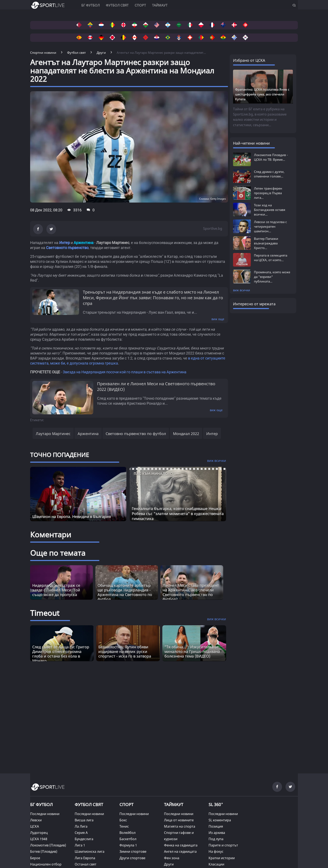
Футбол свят (117, 5)
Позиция (216, 826)
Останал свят (86, 864)
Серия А (81, 833)
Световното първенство (67, 248)
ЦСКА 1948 (39, 839)
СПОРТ (126, 804)
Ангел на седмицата (180, 851)
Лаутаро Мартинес (53, 434)
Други (169, 864)
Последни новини (45, 814)
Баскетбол (128, 839)
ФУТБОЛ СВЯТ (89, 804)
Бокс (123, 820)
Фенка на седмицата (181, 845)
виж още (218, 319)
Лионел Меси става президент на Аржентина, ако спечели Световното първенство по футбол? (191, 592)
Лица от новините (179, 820)
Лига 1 (80, 845)
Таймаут (160, 5)
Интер (65, 243)
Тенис (124, 826)
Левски (36, 820)
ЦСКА (35, 826)
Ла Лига (81, 826)
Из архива (217, 833)
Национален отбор (46, 864)
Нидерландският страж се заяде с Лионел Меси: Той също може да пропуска (56, 590)
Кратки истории (222, 858)
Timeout (45, 613)
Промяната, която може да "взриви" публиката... (272, 277)
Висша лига (84, 820)
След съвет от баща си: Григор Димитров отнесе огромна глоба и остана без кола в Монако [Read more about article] (61, 654)
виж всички (242, 290)
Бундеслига (84, 839)
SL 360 (216, 804)
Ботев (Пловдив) (44, 851)
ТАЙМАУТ (174, 804)
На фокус (216, 851)
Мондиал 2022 (186, 434)
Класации (216, 864)
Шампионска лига (90, 851)
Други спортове (132, 858)
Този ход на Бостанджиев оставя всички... (270, 210)
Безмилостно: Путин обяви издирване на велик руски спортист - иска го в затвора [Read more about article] (125, 651)
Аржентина (88, 434)
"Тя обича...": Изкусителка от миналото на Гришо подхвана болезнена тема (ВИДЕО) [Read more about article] (192, 651)
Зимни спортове (133, 851)
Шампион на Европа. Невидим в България (72, 516)
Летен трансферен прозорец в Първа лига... (268, 193)
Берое (35, 858)
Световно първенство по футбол (136, 434)
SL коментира (220, 820)
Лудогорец (39, 833)
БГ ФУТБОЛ (91, 5)
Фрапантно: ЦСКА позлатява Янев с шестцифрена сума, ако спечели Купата (262, 94)
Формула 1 (128, 845)
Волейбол (127, 833)
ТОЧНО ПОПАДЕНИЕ (60, 455)
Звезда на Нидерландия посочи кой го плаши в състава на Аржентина (125, 372)
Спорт (140, 5)
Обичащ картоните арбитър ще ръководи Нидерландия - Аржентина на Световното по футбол (125, 592)
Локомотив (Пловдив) (48, 845)
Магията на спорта (180, 826)
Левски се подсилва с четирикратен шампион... (270, 226)
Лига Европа (85, 858)
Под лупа (216, 839)
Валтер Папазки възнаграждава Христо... (266, 243)
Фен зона (172, 858)
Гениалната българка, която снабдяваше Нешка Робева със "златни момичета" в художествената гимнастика (178, 514)
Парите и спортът (223, 845)
